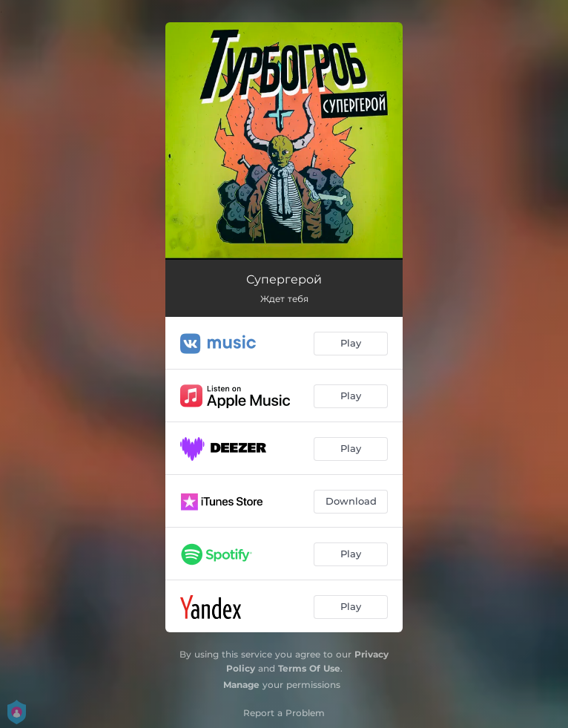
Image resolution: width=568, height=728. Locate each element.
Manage (241, 685)
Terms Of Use (309, 668)
